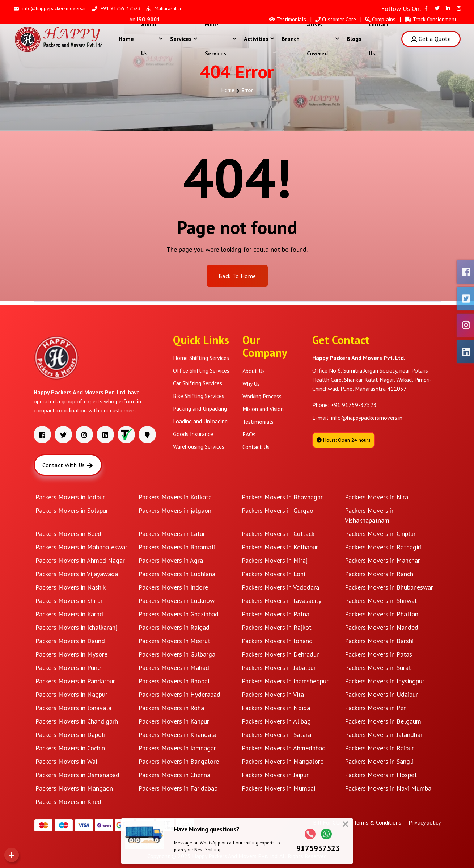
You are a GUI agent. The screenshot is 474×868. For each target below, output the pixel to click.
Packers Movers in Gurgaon (279, 510)
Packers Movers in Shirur (69, 601)
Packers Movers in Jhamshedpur (285, 681)
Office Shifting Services (201, 370)
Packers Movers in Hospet (381, 775)
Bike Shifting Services (199, 396)
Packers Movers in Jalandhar (384, 735)
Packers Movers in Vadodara (280, 587)
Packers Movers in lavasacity (282, 601)
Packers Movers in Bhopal (174, 681)
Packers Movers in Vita (273, 694)
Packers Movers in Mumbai (278, 788)
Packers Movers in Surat (378, 668)
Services (184, 39)
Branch (291, 39)
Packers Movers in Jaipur (275, 775)
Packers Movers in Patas (378, 654)
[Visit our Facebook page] (426, 8)
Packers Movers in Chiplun (381, 534)
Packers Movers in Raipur (379, 748)
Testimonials (258, 422)
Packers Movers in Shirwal (381, 601)
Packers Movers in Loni (273, 574)
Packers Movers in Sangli (379, 761)
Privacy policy (425, 822)
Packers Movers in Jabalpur (279, 668)
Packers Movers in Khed (68, 802)
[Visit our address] (147, 435)
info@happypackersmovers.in (50, 8)
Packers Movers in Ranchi (380, 574)
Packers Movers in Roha (171, 708)
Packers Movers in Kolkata (175, 497)
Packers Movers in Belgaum (383, 721)
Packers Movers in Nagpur (71, 694)
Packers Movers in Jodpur (70, 497)
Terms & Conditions (377, 822)
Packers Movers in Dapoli (70, 735)
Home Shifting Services (201, 358)
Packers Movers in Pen (376, 708)
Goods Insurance (193, 434)
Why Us (251, 383)
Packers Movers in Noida (276, 708)
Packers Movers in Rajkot (277, 627)
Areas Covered (323, 39)
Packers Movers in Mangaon (74, 788)
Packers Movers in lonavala (73, 708)
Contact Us (379, 39)
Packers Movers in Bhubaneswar (389, 587)
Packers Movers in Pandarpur (75, 681)
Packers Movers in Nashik (71, 587)
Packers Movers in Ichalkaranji (77, 627)
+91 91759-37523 (354, 405)
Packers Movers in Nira (376, 497)
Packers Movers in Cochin (70, 748)
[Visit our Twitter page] (437, 8)
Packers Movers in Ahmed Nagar (80, 560)
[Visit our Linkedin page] (448, 8)
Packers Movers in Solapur (72, 510)
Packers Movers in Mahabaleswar (81, 547)
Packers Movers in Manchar (382, 560)
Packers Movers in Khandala (177, 735)
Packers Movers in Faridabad (178, 788)
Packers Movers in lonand (277, 641)
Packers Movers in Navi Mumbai (389, 788)
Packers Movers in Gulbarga (177, 654)
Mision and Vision (263, 409)
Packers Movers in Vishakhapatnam (370, 515)
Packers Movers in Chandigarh (77, 721)
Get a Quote (431, 39)
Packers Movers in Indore (173, 587)
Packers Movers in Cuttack (278, 534)
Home (126, 39)
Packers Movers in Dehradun (281, 654)
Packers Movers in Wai (66, 761)
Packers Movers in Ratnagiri (383, 547)
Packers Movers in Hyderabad (179, 694)
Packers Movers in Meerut (174, 641)
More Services (221, 39)
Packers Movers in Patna (276, 614)
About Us (152, 39)
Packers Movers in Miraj (275, 560)
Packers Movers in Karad (69, 614)
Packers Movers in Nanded (382, 627)
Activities (259, 39)
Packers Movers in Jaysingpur (385, 681)
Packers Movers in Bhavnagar (282, 497)
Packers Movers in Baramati (177, 547)
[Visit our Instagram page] (459, 8)
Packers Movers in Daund (70, 641)
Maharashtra (163, 8)
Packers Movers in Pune (68, 668)
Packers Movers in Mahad (174, 668)
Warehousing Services (199, 446)
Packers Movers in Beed (68, 534)
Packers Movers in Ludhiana (177, 574)
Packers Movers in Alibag (276, 721)
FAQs (249, 434)
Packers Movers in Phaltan (382, 614)
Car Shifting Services (198, 383)
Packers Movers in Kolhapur (280, 547)
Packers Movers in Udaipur (381, 694)
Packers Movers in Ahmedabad (284, 748)
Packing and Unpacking (200, 408)
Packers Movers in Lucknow (177, 601)
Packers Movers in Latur (172, 534)
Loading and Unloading (200, 421)
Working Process (262, 396)
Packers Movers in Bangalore (179, 761)
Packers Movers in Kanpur (174, 721)
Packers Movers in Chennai (175, 775)
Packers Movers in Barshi (379, 641)
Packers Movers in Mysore (71, 654)
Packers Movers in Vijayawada (77, 574)
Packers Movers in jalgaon (175, 510)
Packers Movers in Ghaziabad (179, 614)
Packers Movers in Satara (276, 735)
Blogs (354, 39)
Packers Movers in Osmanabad (77, 775)
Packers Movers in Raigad (174, 627)
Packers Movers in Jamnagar (177, 748)
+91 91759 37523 (116, 8)
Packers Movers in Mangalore (283, 761)
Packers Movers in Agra (171, 560)
